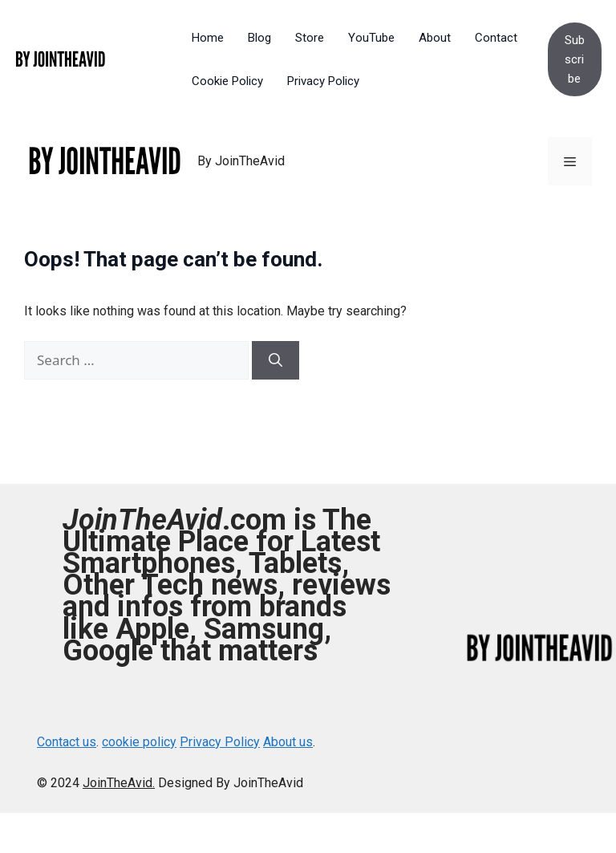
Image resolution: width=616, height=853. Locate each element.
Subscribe (575, 59)
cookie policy (139, 742)
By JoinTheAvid (241, 161)
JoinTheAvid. (119, 783)
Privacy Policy (220, 742)
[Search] (276, 360)
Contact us (67, 742)
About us (288, 742)
